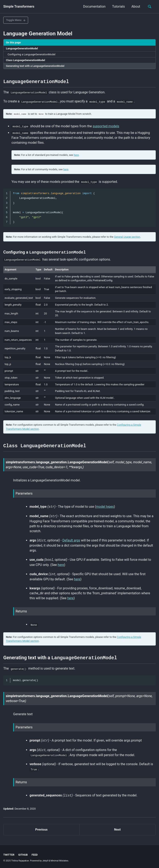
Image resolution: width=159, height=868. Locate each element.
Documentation (94, 6)
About (136, 6)
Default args (71, 540)
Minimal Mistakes (59, 860)
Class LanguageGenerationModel (26, 60)
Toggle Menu (14, 20)
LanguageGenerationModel (22, 48)
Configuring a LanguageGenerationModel (31, 54)
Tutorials (118, 6)
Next (117, 829)
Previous (41, 829)
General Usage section (127, 237)
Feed (35, 854)
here (76, 155)
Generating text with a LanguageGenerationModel (35, 66)
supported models (106, 126)
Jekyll (45, 860)
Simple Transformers (19, 6)
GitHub (23, 854)
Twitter (9, 854)
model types (105, 506)
